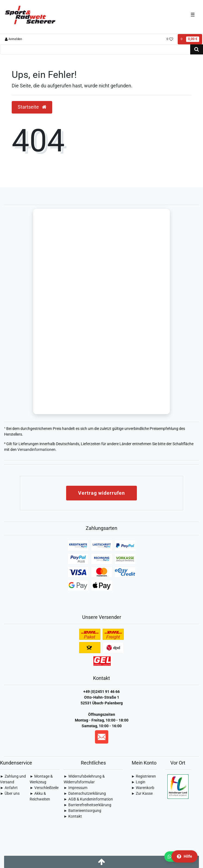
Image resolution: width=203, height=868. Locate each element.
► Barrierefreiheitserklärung (87, 805)
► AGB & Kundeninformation (88, 799)
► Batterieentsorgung (82, 811)
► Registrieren (144, 776)
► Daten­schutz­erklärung (85, 793)
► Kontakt (73, 816)
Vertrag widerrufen (101, 493)
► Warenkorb (143, 788)
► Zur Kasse (142, 793)
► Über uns (10, 793)
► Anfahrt (9, 788)
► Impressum (76, 788)
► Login (138, 782)
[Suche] (197, 49)
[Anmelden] (13, 39)
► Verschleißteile (44, 788)
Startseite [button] (32, 107)
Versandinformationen (36, 450)
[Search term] (95, 49)
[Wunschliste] (170, 39)
